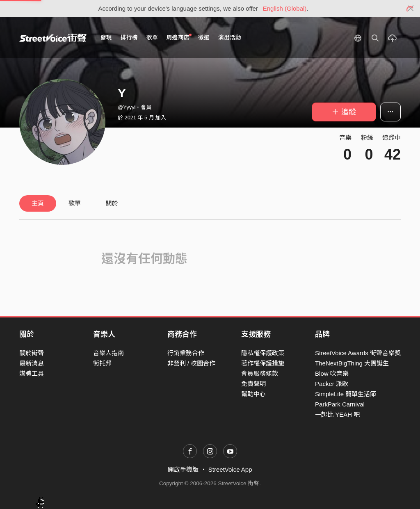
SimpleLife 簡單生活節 (346, 394)
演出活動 (230, 38)
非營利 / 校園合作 (192, 363)
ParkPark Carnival (340, 404)
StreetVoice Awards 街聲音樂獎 (358, 353)
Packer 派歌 (332, 384)
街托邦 (102, 363)
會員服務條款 (260, 373)
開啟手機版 (183, 469)
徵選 (204, 38)
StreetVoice (53, 38)
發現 (106, 38)
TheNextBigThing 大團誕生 (352, 363)
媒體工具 (32, 373)
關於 (112, 203)
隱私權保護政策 (263, 353)
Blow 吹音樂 (332, 373)
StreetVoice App (230, 469)
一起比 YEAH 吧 (337, 414)
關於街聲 (32, 353)
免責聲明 (253, 384)
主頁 (38, 203)
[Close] (411, 9)
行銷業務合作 (186, 353)
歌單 (152, 38)
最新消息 (32, 363)
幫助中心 (253, 394)
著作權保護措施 (263, 363)
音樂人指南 (108, 353)
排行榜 (129, 38)
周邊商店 (179, 37)
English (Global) (285, 8)
